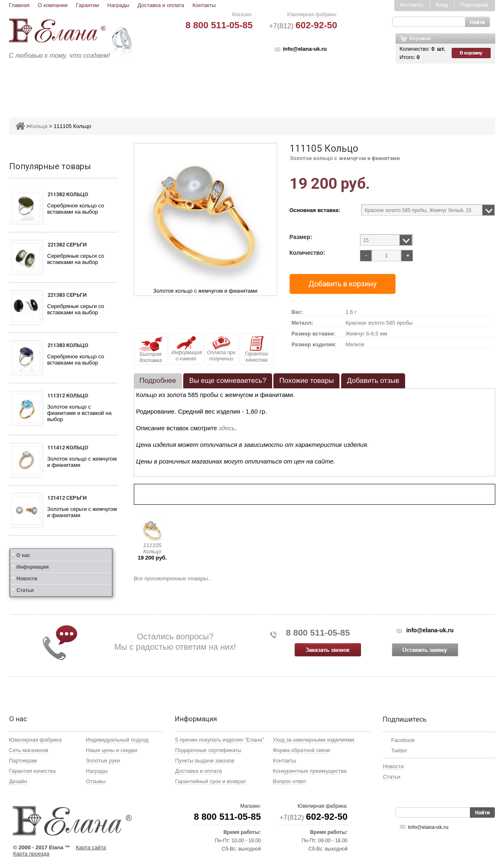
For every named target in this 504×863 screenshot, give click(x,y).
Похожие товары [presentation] (306, 381)
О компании (53, 5)
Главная (19, 5)
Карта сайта (91, 847)
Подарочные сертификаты (208, 750)
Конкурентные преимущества (310, 771)
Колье (258, 86)
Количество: (307, 253)
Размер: (301, 237)
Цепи (361, 86)
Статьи (25, 590)
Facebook (403, 740)
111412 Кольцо (68, 448)
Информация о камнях (187, 349)
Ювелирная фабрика (36, 740)
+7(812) (303, 26)
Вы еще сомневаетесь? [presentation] (227, 381)
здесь (227, 428)
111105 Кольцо (152, 548)
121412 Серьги (67, 498)
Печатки (293, 86)
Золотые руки (103, 761)
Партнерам (474, 5)
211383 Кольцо (68, 345)
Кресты (329, 86)
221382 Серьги (67, 245)
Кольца (116, 86)
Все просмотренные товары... (173, 578)
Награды (118, 5)
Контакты (204, 5)
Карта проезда (31, 854)
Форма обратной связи (301, 750)
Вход (442, 5)
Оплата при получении (221, 349)
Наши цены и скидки (112, 750)
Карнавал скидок (409, 86)
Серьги (151, 86)
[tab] (158, 381)
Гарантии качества (256, 349)
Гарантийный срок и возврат (210, 781)
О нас (23, 555)
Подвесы (189, 86)
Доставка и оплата (161, 5)
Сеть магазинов (29, 750)
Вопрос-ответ (289, 781)
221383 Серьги (67, 295)
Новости (27, 579)
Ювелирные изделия (58, 86)
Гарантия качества (32, 771)
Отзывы (96, 781)
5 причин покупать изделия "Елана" (219, 740)
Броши (226, 86)
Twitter (399, 751)
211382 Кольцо (68, 194)
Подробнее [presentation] (158, 381)
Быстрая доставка (151, 350)
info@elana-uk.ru (305, 49)
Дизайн (18, 781)
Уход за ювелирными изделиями (313, 740)
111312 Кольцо (68, 396)
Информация (33, 567)
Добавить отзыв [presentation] (373, 381)
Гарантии (88, 5)
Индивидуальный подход (117, 740)
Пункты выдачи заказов (204, 761)
